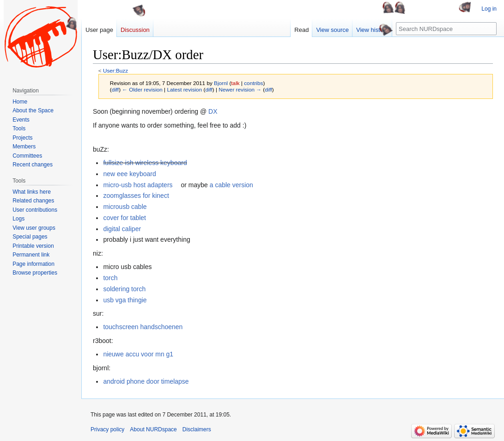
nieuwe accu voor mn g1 (138, 354)
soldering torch (124, 289)
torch (110, 278)
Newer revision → (240, 89)
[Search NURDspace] (446, 29)
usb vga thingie (125, 300)
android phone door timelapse (146, 381)
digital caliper (122, 229)
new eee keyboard (129, 174)
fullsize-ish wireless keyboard (145, 163)
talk (235, 83)
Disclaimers (197, 429)
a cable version (231, 185)
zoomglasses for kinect (136, 196)
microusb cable (125, 207)
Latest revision (184, 89)
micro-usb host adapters (138, 185)
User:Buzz (115, 70)
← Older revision (142, 89)
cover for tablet (124, 218)
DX (213, 111)
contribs (253, 83)
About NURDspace (153, 429)
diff (115, 89)
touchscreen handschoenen (143, 327)
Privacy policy (107, 429)
